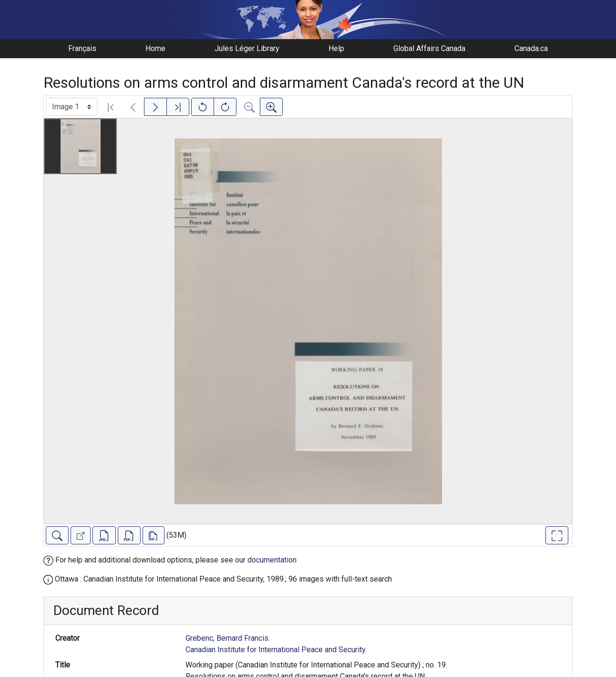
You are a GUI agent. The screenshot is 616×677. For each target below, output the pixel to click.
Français (82, 48)
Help (336, 48)
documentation (272, 560)
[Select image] (72, 107)
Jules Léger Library (247, 48)
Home (155, 48)
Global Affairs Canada (429, 48)
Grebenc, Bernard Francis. (228, 638)
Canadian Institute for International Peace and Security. (276, 650)
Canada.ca (531, 48)
